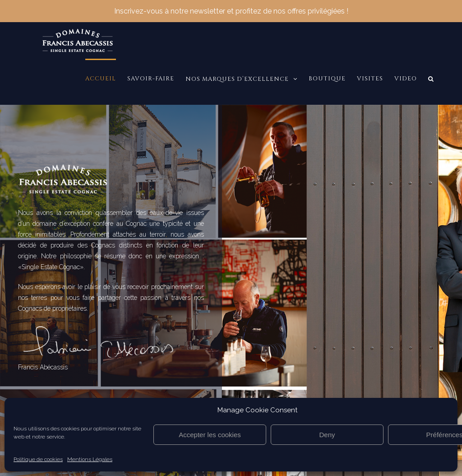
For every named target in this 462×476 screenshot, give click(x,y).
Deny (327, 435)
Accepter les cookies (210, 435)
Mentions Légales (90, 459)
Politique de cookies (38, 459)
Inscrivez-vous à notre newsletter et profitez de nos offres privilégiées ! (231, 9)
